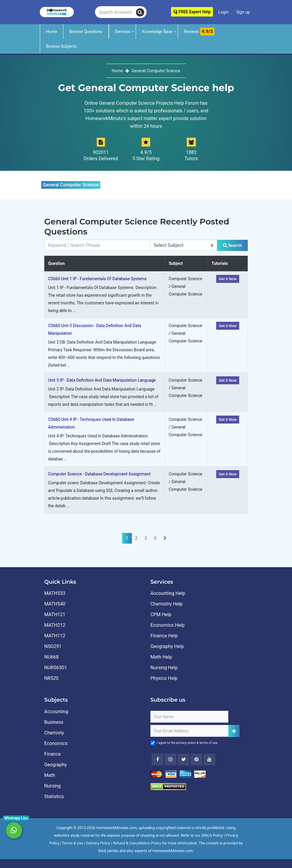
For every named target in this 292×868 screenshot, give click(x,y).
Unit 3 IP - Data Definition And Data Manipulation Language (102, 380)
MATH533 (55, 593)
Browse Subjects (61, 46)
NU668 (51, 657)
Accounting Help (168, 593)
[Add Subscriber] (234, 731)
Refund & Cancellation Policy (137, 843)
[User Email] (189, 731)
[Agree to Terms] (153, 743)
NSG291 (53, 646)
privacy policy (186, 743)
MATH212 (55, 625)
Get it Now (228, 279)
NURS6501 (56, 668)
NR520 (51, 678)
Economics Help (168, 625)
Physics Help (164, 678)
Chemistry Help (166, 604)
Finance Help (164, 636)
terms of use (209, 743)
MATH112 (55, 636)
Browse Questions (86, 32)
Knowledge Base (157, 32)
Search (232, 245)
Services (123, 32)
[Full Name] (189, 717)
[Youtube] (196, 759)
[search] (140, 12)
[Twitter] (183, 759)
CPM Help (161, 615)
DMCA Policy (212, 835)
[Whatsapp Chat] (14, 830)
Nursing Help (164, 668)
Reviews (199, 32)
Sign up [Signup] (243, 12)
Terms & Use (73, 843)
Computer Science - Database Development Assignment (99, 474)
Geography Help (167, 646)
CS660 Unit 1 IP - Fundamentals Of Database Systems (97, 279)
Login (223, 12)
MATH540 (55, 604)
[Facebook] (158, 759)
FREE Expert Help (192, 12)
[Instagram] (170, 759)
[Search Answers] (115, 12)
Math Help (161, 657)
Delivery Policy (98, 843)
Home (52, 32)
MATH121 (55, 615)
